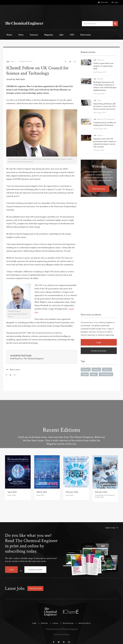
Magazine (41, 35)
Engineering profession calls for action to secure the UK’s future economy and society (104, 103)
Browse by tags (68, 620)
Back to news (15, 369)
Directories (70, 35)
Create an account (99, 347)
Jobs (51, 35)
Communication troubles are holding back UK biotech (104, 120)
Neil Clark (27, 355)
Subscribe (103, 2)
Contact (55, 620)
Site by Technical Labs (61, 631)
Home (8, 35)
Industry (100, 132)
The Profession (108, 371)
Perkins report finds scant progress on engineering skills (105, 64)
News (17, 35)
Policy (13, 61)
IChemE (100, 75)
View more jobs (36, 586)
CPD (59, 35)
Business (86, 366)
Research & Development (106, 116)
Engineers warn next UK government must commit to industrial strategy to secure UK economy (104, 139)
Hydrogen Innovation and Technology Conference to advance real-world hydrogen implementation (104, 83)
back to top (110, 527)
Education (101, 59)
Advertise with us (86, 620)
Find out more (99, 185)
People (85, 371)
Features (28, 35)
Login (115, 2)
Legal (32, 620)
